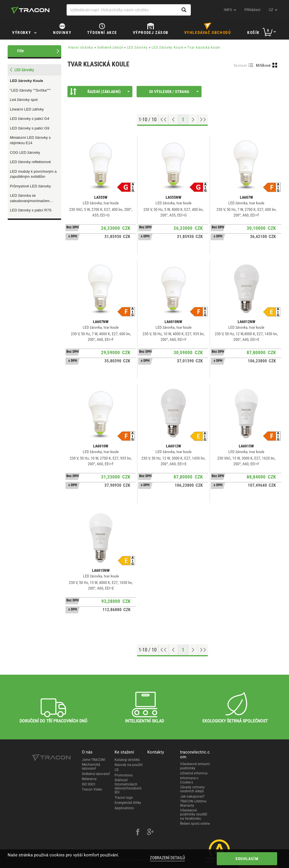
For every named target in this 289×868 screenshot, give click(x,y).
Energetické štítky (128, 803)
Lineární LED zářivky (27, 109)
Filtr (21, 51)
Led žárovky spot (24, 100)
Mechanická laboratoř (91, 767)
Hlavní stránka (81, 47)
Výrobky (22, 33)
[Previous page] (173, 120)
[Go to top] (164, 120)
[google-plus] (150, 833)
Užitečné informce (194, 773)
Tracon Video (92, 789)
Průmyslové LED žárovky (30, 186)
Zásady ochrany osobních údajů (192, 789)
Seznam (240, 65)
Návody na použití (129, 765)
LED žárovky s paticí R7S (31, 210)
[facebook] (138, 833)
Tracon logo (124, 798)
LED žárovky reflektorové (30, 162)
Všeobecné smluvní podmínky (195, 766)
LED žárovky (137, 47)
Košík (253, 33)
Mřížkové (263, 65)
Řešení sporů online (195, 824)
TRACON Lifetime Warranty (193, 803)
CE (117, 770)
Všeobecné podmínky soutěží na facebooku (194, 814)
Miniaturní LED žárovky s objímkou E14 (30, 140)
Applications (124, 808)
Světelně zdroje (110, 47)
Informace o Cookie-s (189, 780)
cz (271, 10)
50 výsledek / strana (174, 92)
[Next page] (193, 120)
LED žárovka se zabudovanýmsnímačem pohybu (30, 198)
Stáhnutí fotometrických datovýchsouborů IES (128, 786)
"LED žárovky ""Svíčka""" (30, 90)
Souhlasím (247, 859)
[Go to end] (203, 120)
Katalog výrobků (127, 760)
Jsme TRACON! (94, 760)
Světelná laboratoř (96, 774)
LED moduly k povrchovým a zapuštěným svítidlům (33, 174)
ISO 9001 (89, 784)
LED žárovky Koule (27, 81)
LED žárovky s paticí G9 (29, 128)
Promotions (124, 775)
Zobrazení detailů (167, 858)
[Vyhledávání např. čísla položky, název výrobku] (129, 10)
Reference (89, 779)
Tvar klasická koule (203, 47)
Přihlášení (252, 10)
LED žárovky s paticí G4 (29, 119)
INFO (228, 10)
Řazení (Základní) (100, 92)
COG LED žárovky (25, 152)
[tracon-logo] (30, 10)
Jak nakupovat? (192, 796)
